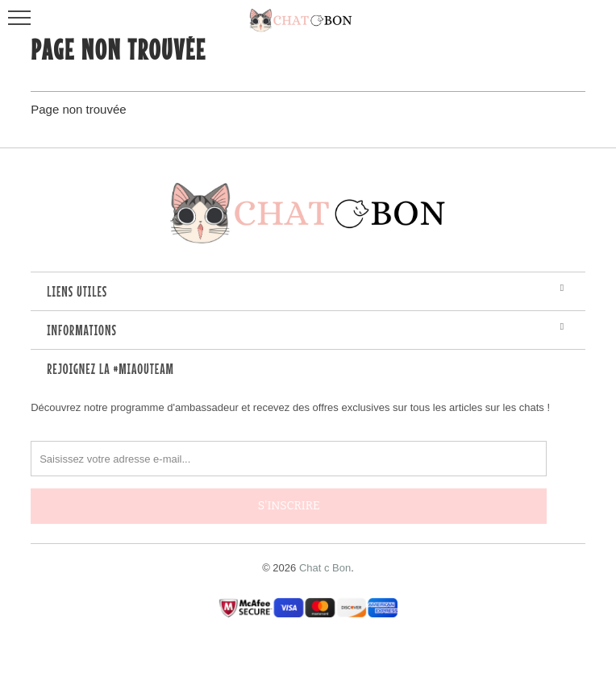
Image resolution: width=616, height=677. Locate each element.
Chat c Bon (325, 568)
